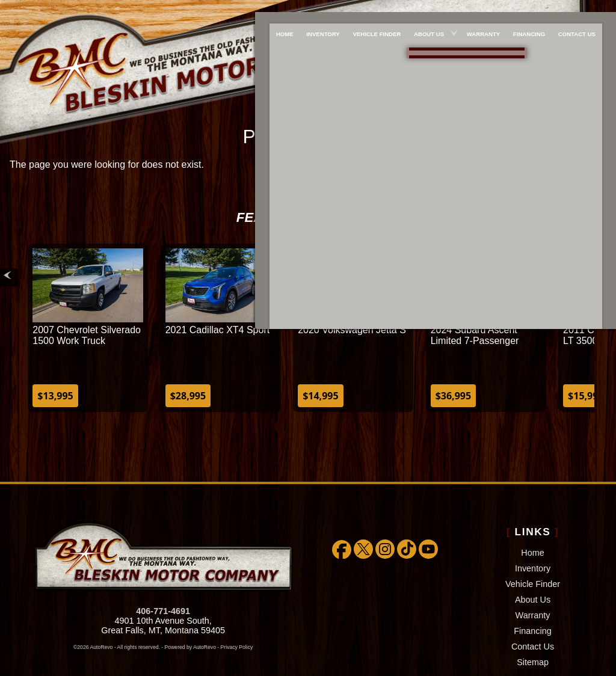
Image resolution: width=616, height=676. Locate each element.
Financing (532, 600)
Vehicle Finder (533, 553)
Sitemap (533, 631)
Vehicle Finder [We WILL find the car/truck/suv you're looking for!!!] (374, 10)
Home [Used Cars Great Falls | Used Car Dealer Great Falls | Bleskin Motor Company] (277, 10)
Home (532, 522)
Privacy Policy (237, 616)
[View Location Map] (472, 74)
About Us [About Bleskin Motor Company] (429, 10)
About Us (533, 569)
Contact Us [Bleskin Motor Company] (585, 10)
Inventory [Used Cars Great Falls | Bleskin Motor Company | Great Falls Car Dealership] (318, 10)
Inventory (533, 538)
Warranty (533, 585)
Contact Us (533, 616)
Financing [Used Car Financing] (534, 10)
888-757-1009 (470, 55)
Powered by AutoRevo (190, 616)
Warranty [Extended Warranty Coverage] (486, 10)
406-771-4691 (163, 580)
